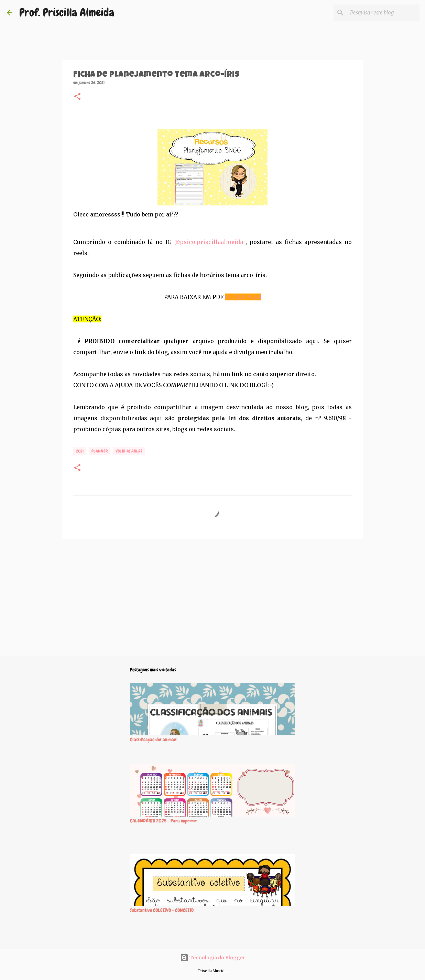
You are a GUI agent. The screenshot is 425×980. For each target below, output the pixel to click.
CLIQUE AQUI (243, 297)
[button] (77, 97)
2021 (80, 451)
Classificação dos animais (153, 739)
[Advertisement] (212, 598)
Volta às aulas (129, 451)
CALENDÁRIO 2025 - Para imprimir (163, 821)
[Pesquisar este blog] (383, 13)
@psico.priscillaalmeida (209, 242)
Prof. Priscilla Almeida (67, 13)
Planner (100, 451)
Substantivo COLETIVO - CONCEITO (162, 910)
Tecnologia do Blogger (213, 958)
